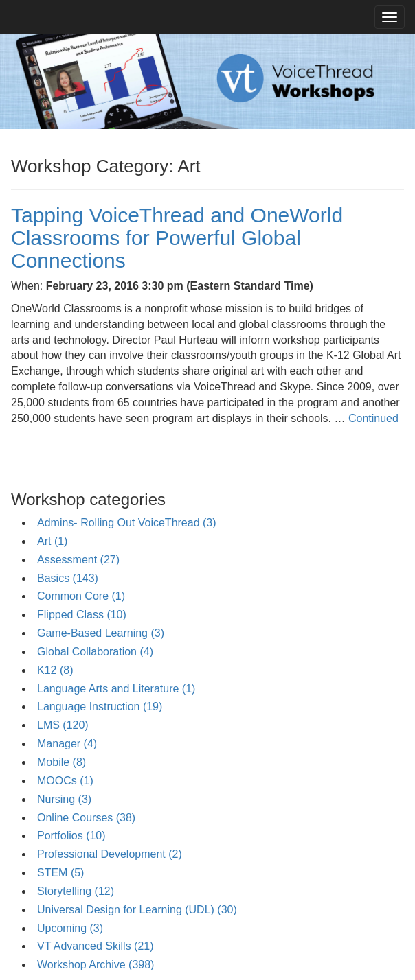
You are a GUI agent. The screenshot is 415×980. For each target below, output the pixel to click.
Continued (373, 418)
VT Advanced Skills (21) (96, 946)
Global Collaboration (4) (95, 652)
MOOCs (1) (65, 781)
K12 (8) (55, 670)
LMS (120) (63, 725)
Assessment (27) (78, 560)
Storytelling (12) (76, 891)
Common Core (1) (81, 596)
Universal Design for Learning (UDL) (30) (137, 910)
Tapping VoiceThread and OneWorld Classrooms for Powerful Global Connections (177, 238)
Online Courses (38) (86, 818)
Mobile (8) (61, 762)
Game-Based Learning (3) (101, 633)
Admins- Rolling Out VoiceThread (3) (127, 523)
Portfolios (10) (71, 836)
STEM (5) (60, 873)
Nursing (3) (64, 799)
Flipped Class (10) (82, 615)
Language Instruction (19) (100, 707)
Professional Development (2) (110, 854)
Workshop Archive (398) (96, 965)
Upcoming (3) (70, 928)
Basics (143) (68, 578)
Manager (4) (67, 744)
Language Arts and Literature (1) (116, 689)
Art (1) (52, 541)
